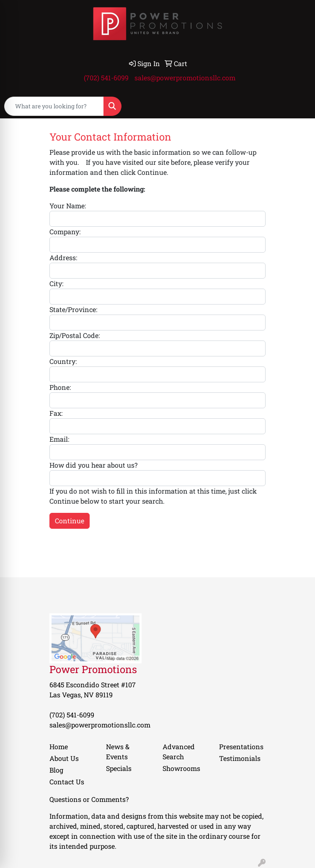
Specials (119, 768)
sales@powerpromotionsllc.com (185, 78)
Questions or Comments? (89, 799)
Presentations (241, 746)
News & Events (118, 751)
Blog (56, 770)
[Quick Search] (54, 106)
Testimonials (240, 758)
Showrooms (181, 768)
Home (59, 746)
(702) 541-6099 (106, 78)
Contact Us (67, 782)
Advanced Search (179, 751)
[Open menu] (298, 106)
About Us (64, 758)
